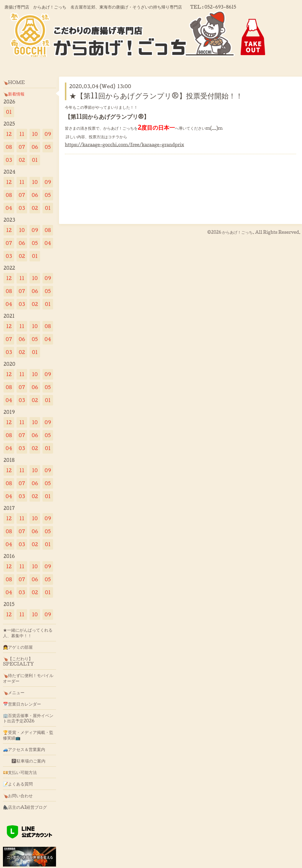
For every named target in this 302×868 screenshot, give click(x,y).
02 (22, 160)
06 (35, 147)
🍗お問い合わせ (18, 795)
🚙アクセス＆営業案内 (24, 749)
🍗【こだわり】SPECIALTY (18, 661)
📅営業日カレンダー (22, 704)
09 (48, 134)
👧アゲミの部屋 (18, 647)
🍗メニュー (14, 692)
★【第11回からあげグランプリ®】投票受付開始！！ (156, 95)
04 (9, 208)
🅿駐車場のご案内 (24, 761)
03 (9, 160)
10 (35, 134)
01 (9, 112)
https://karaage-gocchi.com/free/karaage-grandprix (124, 145)
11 (22, 134)
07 (22, 147)
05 (48, 147)
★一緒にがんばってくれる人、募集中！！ (28, 633)
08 (9, 147)
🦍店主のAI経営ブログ (25, 807)
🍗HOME (14, 82)
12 (9, 134)
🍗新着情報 (14, 94)
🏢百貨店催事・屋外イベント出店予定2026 (28, 718)
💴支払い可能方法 (20, 772)
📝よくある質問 (18, 784)
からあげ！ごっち (237, 232)
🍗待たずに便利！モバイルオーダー (28, 678)
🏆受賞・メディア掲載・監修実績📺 (28, 735)
